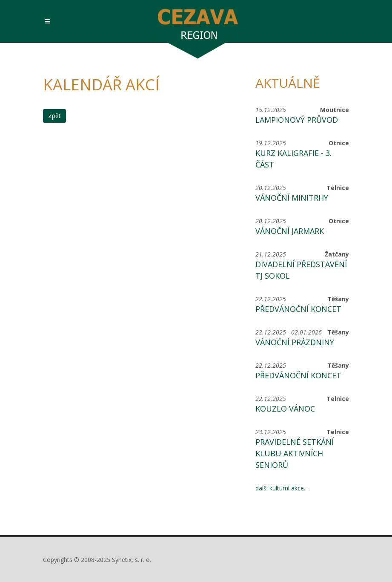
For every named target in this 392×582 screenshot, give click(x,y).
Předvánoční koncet (298, 309)
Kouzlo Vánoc (285, 409)
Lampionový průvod (297, 120)
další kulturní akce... (282, 488)
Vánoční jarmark (290, 231)
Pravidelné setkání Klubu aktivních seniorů (295, 453)
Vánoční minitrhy (292, 198)
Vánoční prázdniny (295, 342)
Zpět (54, 116)
